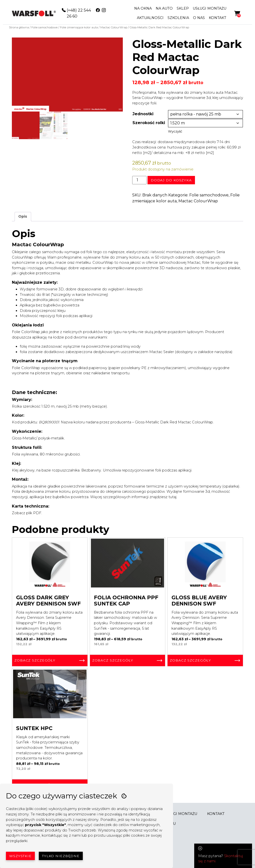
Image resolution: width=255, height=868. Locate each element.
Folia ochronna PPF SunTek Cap (126, 601)
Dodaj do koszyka (171, 180)
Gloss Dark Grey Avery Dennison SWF (48, 601)
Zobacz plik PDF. (27, 513)
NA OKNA (143, 8)
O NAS (199, 18)
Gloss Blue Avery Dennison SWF (199, 601)
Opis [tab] (23, 216)
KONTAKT (218, 18)
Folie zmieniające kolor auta (79, 27)
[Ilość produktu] (139, 180)
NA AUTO (164, 8)
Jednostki (143, 114)
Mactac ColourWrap (114, 27)
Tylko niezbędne (61, 856)
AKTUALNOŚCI (150, 18)
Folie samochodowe (44, 27)
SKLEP (183, 8)
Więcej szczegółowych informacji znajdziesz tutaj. (134, 497)
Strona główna (19, 27)
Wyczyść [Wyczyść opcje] (175, 131)
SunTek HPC (34, 728)
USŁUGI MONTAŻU (210, 8)
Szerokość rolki (149, 123)
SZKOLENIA (178, 18)
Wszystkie (20, 856)
